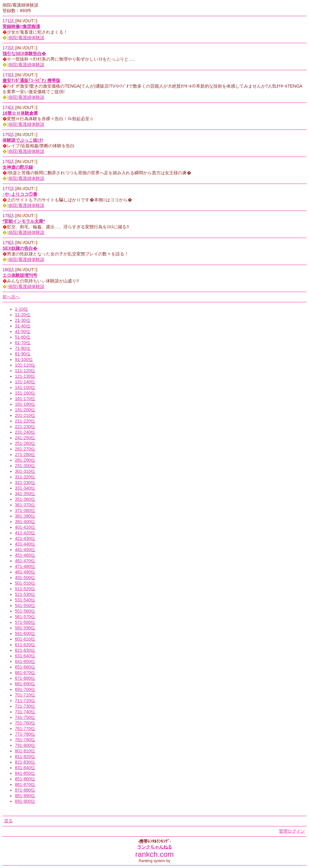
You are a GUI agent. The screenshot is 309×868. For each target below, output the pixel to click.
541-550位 (25, 605)
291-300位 (25, 466)
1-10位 (21, 309)
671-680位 (25, 678)
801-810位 (25, 751)
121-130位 (25, 376)
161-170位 (25, 399)
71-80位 (23, 348)
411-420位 (25, 533)
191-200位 (25, 410)
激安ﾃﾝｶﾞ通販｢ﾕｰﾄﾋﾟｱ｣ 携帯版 (31, 80)
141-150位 (25, 387)
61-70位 (23, 343)
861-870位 (25, 784)
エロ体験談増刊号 (20, 275)
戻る (8, 821)
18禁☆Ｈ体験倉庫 (20, 113)
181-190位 (25, 404)
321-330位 (25, 482)
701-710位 (25, 695)
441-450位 (25, 550)
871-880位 (25, 790)
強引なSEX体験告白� (24, 53)
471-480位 (25, 566)
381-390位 (25, 516)
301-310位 (25, 471)
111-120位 (25, 371)
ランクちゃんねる (155, 847)
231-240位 (25, 432)
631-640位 (25, 656)
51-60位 (23, 337)
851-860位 (25, 779)
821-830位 (25, 762)
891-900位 (25, 801)
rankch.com (154, 854)
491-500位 (25, 578)
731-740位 (25, 712)
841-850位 (25, 773)
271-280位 (25, 455)
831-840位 (25, 768)
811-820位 (25, 756)
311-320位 (25, 477)
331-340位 (25, 488)
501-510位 (25, 583)
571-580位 (25, 622)
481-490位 (25, 572)
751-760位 (25, 723)
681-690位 (25, 684)
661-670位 (25, 673)
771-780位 (25, 734)
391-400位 (25, 522)
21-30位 (23, 320)
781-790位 (25, 740)
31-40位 (23, 326)
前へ (7, 297)
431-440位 (25, 544)
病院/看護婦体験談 (26, 38)
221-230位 (25, 427)
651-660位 (25, 667)
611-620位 (25, 645)
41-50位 (23, 331)
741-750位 (25, 717)
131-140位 (25, 382)
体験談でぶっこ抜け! (23, 140)
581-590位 (25, 628)
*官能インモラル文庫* (24, 221)
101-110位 (25, 365)
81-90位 (23, 354)
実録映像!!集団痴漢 (21, 26)
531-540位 (25, 600)
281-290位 (25, 460)
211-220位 (25, 421)
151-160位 (25, 393)
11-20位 (23, 315)
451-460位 (25, 555)
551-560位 (25, 611)
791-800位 (25, 745)
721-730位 (25, 706)
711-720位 (25, 701)
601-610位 (25, 639)
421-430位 (25, 538)
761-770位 (25, 729)
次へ (16, 297)
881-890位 (25, 796)
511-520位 (25, 589)
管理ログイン (292, 831)
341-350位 (25, 494)
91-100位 (24, 359)
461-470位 (25, 561)
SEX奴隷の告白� (20, 248)
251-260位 (25, 443)
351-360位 (25, 499)
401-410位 (25, 527)
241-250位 (25, 438)
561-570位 (25, 617)
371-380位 (25, 510)
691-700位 (25, 689)
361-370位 (25, 505)
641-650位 (25, 661)
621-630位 (25, 650)
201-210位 (25, 415)
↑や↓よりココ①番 (20, 194)
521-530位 (25, 594)
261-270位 (25, 449)
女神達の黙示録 (18, 167)
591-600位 (25, 633)
